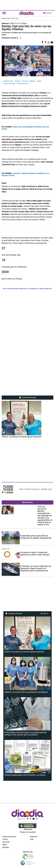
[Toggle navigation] (4, 13)
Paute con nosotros (28, 832)
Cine (32, 839)
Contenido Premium (27, 398)
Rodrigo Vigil (8, 81)
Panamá (25, 81)
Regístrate (28, 829)
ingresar (48, 13)
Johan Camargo (9, 84)
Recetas (6, 847)
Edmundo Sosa (22, 84)
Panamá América (9, 837)
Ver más (44, 613)
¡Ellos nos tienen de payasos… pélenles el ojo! (36, 489)
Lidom (39, 81)
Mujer (5, 845)
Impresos (34, 837)
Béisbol (32, 81)
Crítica (5, 839)
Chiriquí (17, 81)
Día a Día (6, 842)
